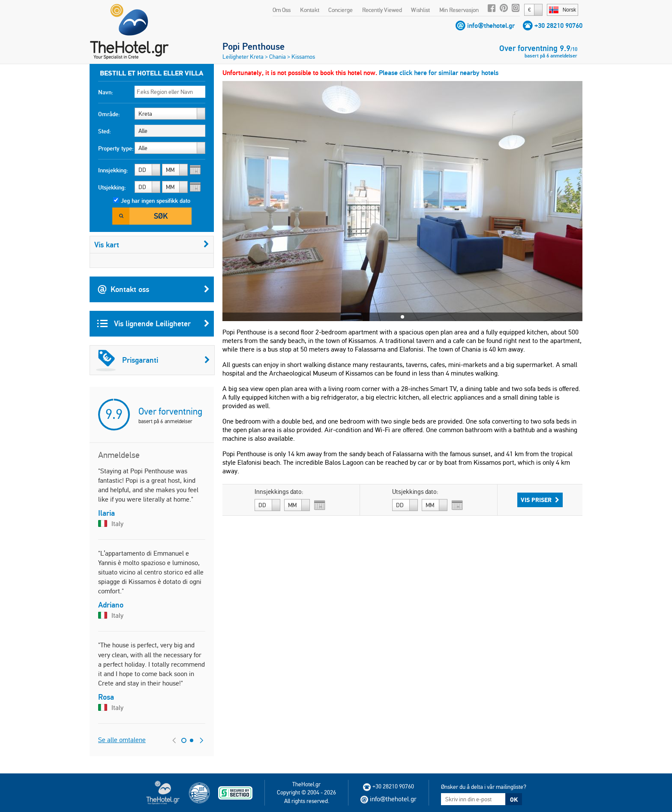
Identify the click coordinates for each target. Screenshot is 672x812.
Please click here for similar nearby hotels (439, 73)
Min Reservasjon (459, 10)
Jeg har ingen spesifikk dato (156, 201)
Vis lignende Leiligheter (153, 324)
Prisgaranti (153, 360)
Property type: (116, 148)
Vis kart (152, 245)
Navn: (106, 92)
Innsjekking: (113, 170)
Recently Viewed (382, 10)
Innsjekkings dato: (279, 492)
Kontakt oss (153, 289)
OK (514, 800)
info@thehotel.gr (491, 26)
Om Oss (282, 10)
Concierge (340, 10)
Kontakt (310, 10)
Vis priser (540, 500)
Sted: (105, 131)
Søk (161, 216)
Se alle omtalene (122, 740)
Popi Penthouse (253, 46)
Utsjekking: (112, 187)
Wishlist (420, 10)
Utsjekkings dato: (415, 492)
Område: (109, 114)
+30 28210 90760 (558, 26)
